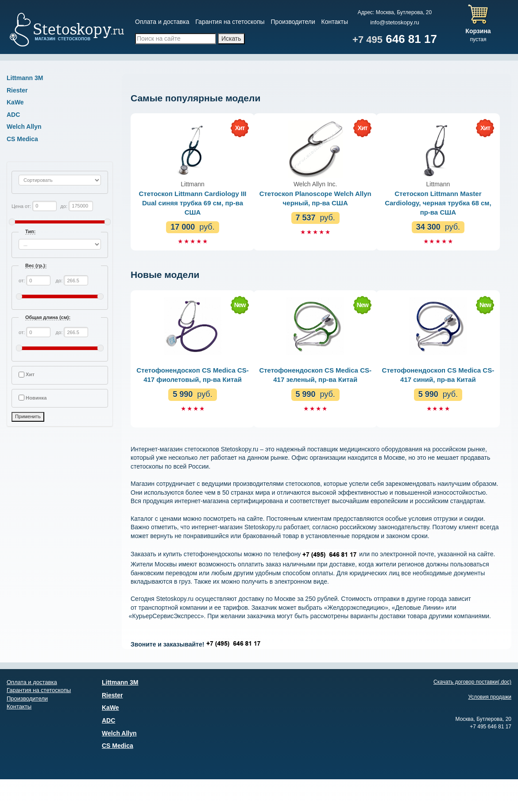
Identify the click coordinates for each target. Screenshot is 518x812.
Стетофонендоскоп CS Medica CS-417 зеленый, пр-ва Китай (315, 375)
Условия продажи (490, 697)
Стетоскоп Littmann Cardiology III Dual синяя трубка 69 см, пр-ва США (193, 203)
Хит (30, 374)
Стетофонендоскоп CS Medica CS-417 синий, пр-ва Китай (438, 375)
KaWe (15, 102)
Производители (293, 22)
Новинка (36, 398)
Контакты (335, 22)
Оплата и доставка (162, 22)
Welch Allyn (24, 127)
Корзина (478, 31)
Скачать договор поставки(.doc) (472, 682)
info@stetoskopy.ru (395, 22)
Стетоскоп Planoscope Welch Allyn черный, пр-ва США (315, 198)
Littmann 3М (25, 78)
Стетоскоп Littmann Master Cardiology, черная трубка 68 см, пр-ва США (438, 203)
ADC (13, 115)
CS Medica (22, 139)
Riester (17, 90)
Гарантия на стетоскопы (230, 22)
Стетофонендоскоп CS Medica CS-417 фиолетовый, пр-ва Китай (193, 375)
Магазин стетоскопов (66, 31)
